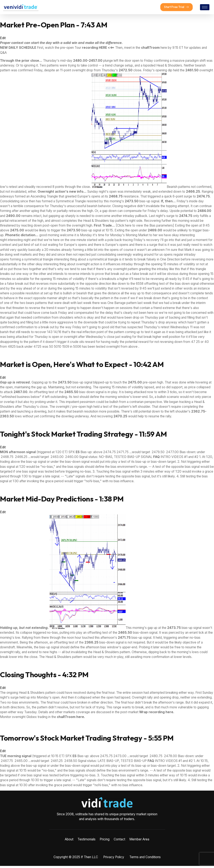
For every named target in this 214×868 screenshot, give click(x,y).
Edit (3, 40)
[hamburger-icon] (205, 8)
